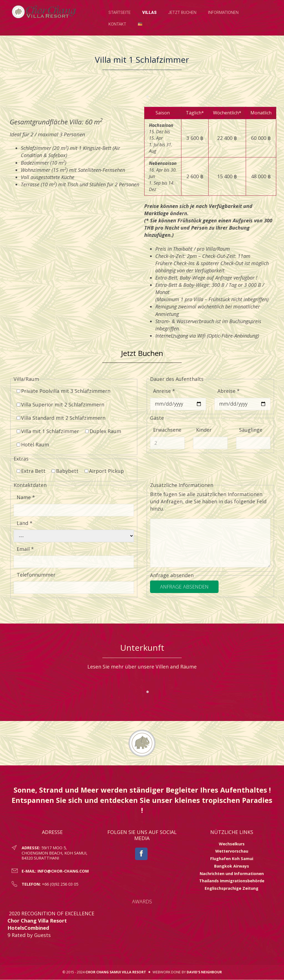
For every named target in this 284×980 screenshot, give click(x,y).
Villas (149, 13)
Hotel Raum (33, 445)
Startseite (120, 13)
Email (25, 549)
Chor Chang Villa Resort (37, 921)
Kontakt (117, 24)
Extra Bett (31, 471)
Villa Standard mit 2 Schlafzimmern (61, 418)
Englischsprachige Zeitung (232, 889)
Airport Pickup (104, 471)
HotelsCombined (28, 928)
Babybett (65, 471)
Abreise (229, 391)
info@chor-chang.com (63, 871)
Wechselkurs (232, 844)
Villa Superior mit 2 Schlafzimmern (60, 404)
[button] (140, 24)
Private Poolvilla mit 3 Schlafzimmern (64, 391)
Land (25, 523)
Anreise (164, 391)
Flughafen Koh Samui (232, 859)
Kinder (204, 430)
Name (26, 497)
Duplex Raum (103, 431)
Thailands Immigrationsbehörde (232, 881)
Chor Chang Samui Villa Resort (116, 972)
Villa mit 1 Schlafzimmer (48, 431)
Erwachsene (167, 430)
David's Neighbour (204, 972)
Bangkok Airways (232, 866)
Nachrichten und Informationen (232, 874)
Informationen (223, 13)
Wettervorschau (232, 851)
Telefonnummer (36, 575)
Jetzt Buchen (182, 13)
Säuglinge (251, 430)
